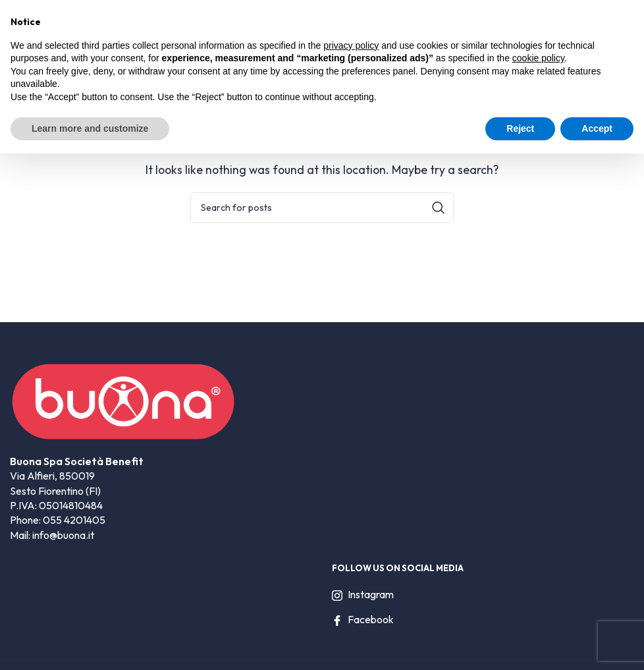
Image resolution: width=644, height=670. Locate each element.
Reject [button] (520, 128)
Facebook (363, 619)
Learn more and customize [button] (90, 128)
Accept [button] (597, 128)
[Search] (322, 208)
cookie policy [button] (538, 58)
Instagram (363, 594)
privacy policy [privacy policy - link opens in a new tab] (351, 45)
